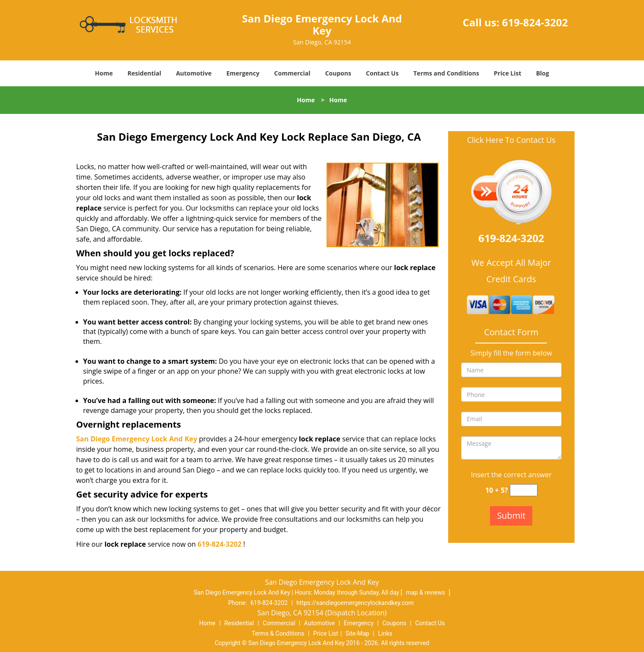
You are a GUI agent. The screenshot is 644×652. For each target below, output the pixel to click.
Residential (145, 73)
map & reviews (426, 592)
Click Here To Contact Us (511, 140)
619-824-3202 (535, 22)
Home (104, 73)
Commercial (292, 73)
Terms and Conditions (446, 73)
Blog (543, 73)
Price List (508, 73)
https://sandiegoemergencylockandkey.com (355, 603)
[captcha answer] (524, 490)
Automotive (194, 73)
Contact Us (382, 73)
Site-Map (357, 633)
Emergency (243, 73)
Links (385, 633)
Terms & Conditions (278, 633)
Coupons (338, 73)
